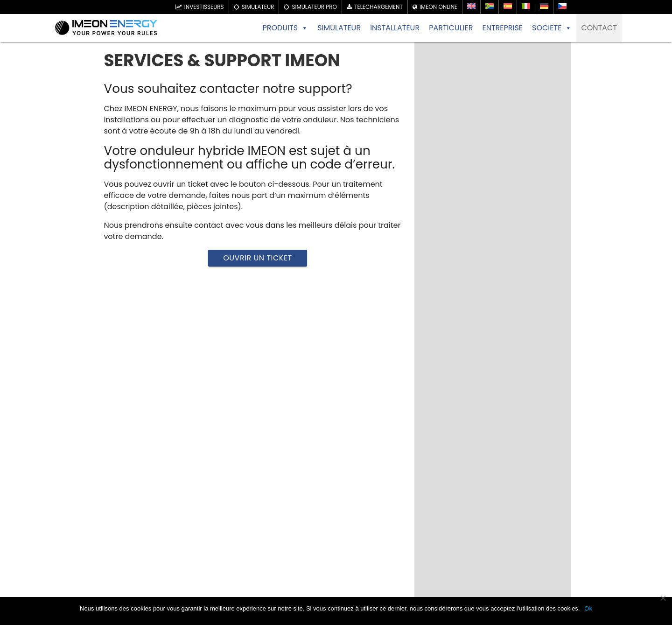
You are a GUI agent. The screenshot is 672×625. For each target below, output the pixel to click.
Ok (588, 608)
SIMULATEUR (339, 28)
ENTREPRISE (502, 28)
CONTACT (599, 28)
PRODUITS (285, 28)
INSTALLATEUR (395, 28)
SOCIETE (552, 28)
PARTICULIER (451, 28)
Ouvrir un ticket (258, 258)
